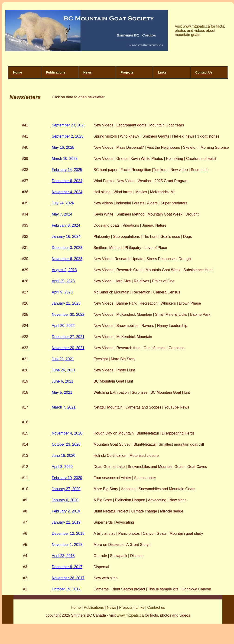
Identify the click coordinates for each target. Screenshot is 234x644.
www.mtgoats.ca (196, 26)
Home (18, 72)
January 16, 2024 (66, 237)
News (88, 72)
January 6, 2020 (65, 500)
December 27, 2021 (68, 337)
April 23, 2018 (63, 556)
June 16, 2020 (63, 456)
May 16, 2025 (63, 147)
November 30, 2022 (68, 314)
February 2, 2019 (66, 511)
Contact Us (204, 72)
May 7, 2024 (62, 214)
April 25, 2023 (63, 281)
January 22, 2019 (66, 522)
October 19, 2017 (66, 589)
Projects (127, 72)
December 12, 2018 (68, 533)
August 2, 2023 (64, 270)
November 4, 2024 (67, 192)
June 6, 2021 (63, 381)
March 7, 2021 (64, 407)
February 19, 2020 (67, 478)
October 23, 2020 (66, 444)
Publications (56, 72)
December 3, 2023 (67, 248)
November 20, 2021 (68, 348)
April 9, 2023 (62, 292)
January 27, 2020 (66, 489)
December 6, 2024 (67, 181)
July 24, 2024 (63, 203)
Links (162, 72)
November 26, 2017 (68, 578)
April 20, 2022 (63, 326)
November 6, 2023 (67, 259)
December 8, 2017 (67, 567)
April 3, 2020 (62, 467)
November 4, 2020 (67, 433)
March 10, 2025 (65, 159)
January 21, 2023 (66, 303)
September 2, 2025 (68, 136)
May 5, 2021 (62, 392)
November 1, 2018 (67, 545)
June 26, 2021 (63, 370)
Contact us (156, 607)
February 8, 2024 (66, 225)
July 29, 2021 (63, 359)
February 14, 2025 (67, 170)
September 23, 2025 (69, 125)
